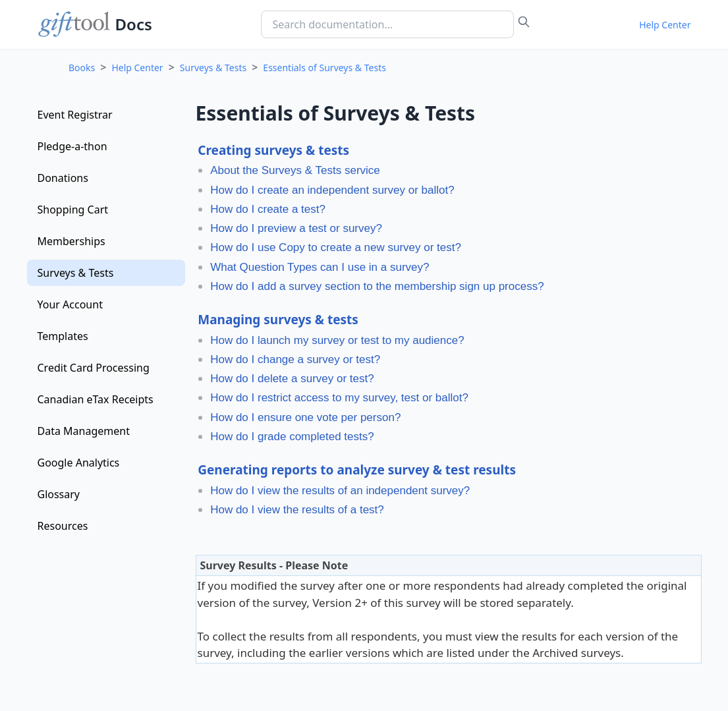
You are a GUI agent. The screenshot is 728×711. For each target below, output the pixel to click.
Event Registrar (75, 115)
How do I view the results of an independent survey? (340, 491)
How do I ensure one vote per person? (305, 417)
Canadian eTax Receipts (96, 399)
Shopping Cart (73, 210)
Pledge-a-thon (72, 146)
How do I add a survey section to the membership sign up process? (377, 286)
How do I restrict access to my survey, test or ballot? (339, 398)
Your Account (70, 304)
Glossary (59, 494)
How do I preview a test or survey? (296, 228)
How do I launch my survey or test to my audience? (337, 340)
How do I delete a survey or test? (292, 379)
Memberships (71, 241)
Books (82, 68)
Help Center (665, 25)
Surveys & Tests (213, 68)
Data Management (84, 431)
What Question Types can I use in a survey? (320, 267)
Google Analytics (79, 463)
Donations (63, 178)
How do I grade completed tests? (292, 437)
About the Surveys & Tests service (295, 170)
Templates (63, 336)
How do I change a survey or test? (295, 359)
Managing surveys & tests (278, 320)
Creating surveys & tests (273, 150)
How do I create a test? (268, 209)
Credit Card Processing (94, 368)
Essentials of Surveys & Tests (324, 68)
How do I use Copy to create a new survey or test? (336, 247)
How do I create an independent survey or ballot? (332, 190)
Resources (63, 526)
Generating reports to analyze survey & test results (357, 470)
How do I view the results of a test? (297, 510)
